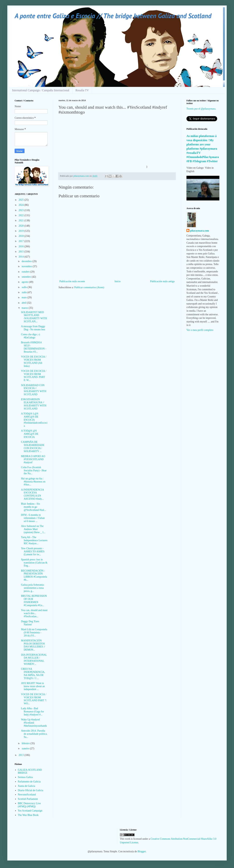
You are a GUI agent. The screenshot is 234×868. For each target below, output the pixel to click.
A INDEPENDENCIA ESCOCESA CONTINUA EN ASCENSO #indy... (32, 494)
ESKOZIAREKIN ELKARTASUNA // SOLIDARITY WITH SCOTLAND (34, 404)
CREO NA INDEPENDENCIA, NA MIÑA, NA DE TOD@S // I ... (33, 673)
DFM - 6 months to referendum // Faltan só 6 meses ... (33, 518)
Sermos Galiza (25, 777)
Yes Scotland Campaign (30, 811)
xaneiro (26, 748)
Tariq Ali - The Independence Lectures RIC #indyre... (34, 540)
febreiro (26, 743)
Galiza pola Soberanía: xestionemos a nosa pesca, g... (33, 588)
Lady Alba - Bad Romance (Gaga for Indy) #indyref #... (32, 712)
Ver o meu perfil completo (200, 330)
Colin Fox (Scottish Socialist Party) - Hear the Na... (34, 470)
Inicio (118, 281)
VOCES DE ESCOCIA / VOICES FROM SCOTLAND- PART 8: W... (34, 376)
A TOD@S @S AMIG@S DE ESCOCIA (30, 434)
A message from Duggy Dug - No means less (33, 328)
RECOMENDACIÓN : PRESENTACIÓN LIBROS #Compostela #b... (34, 575)
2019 (22, 231)
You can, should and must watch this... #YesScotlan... (34, 613)
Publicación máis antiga (162, 281)
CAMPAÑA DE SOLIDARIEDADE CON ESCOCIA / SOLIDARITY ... (33, 447)
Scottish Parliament (28, 799)
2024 (22, 205)
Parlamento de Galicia (29, 782)
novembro (27, 266)
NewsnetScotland (27, 795)
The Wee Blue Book (28, 815)
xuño (24, 292)
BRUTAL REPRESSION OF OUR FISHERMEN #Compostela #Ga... (34, 601)
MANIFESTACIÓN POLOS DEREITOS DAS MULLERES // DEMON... (33, 645)
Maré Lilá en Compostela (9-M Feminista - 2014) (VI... (34, 633)
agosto (25, 282)
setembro (27, 277)
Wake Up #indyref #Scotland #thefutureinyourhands (34, 723)
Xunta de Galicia (27, 786)
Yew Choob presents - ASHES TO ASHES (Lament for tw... (33, 552)
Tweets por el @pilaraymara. (201, 109)
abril (24, 303)
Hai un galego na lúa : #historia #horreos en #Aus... (33, 482)
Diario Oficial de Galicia (31, 790)
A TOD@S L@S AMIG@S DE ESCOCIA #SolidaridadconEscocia (34, 420)
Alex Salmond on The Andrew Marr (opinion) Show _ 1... (33, 529)
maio (24, 297)
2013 (22, 755)
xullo (24, 287)
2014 (22, 257)
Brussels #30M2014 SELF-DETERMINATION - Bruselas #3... (34, 347)
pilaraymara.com (200, 231)
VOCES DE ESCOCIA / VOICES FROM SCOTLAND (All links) (34, 361)
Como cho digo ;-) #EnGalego (30, 336)
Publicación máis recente (72, 281)
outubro (26, 272)
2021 (22, 220)
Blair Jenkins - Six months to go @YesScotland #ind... (33, 507)
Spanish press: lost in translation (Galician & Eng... (34, 563)
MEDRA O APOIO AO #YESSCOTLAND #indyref (33, 459)
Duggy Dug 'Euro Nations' (30, 623)
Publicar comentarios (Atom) (89, 287)
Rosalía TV (82, 90)
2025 (22, 200)
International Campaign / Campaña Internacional (41, 90)
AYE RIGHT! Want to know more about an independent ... (33, 686)
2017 (22, 241)
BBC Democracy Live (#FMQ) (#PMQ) (29, 805)
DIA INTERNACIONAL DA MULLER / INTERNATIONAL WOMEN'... (34, 659)
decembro (27, 261)
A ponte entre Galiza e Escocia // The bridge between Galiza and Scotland (113, 16)
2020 (22, 226)
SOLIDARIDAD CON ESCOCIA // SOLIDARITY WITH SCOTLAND (34, 390)
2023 (22, 210)
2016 (22, 246)
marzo (25, 308)
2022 (22, 215)
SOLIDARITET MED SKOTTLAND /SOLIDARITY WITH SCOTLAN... (34, 317)
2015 (22, 252)
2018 (22, 236)
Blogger (142, 851)
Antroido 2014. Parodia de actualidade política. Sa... (34, 734)
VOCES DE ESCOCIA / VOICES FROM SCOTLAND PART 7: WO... (34, 699)
